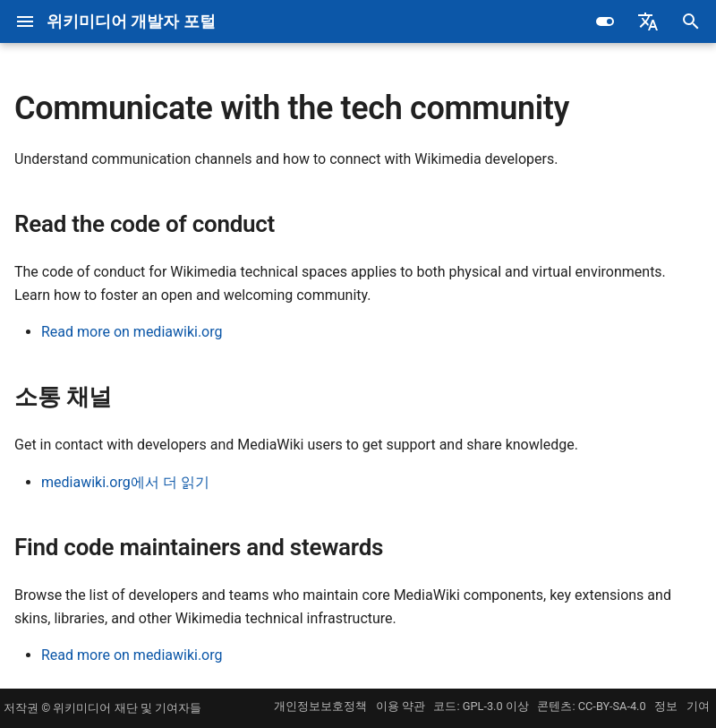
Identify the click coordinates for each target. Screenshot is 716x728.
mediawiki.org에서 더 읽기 (125, 482)
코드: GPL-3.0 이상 (481, 706)
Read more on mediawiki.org (132, 332)
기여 (698, 706)
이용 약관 (401, 706)
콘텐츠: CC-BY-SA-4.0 (591, 706)
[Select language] (648, 21)
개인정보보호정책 (320, 706)
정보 (666, 706)
